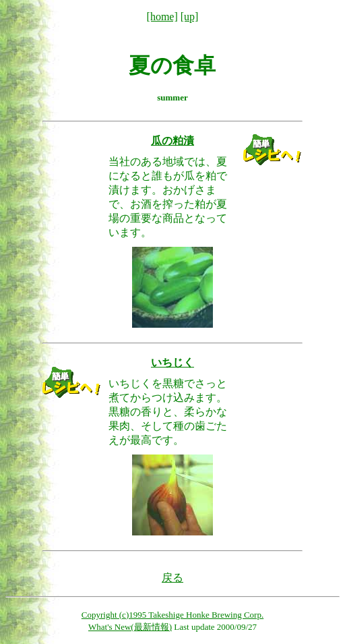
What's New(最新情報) (130, 627)
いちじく (172, 362)
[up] (190, 17)
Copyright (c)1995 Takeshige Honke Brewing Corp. (172, 615)
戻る (172, 578)
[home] (162, 17)
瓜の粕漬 (172, 141)
